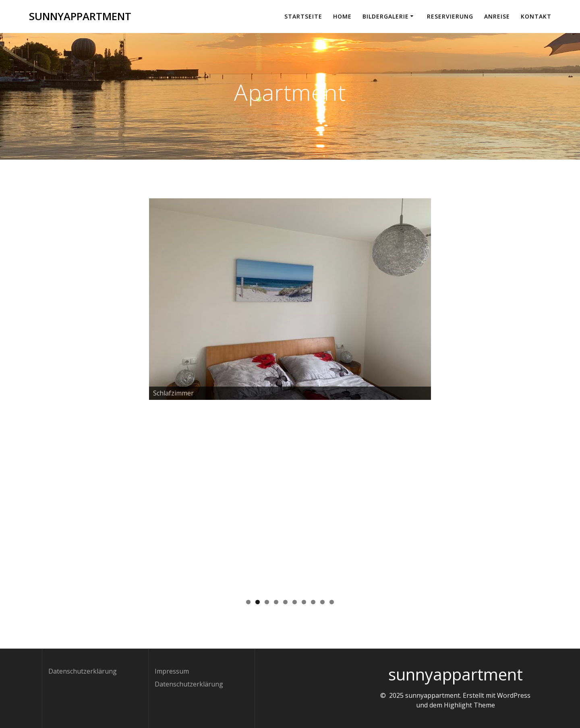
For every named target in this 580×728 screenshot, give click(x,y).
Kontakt (536, 16)
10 (332, 602)
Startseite (303, 16)
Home (342, 16)
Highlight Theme (469, 705)
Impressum (172, 671)
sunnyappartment (80, 17)
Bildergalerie (386, 16)
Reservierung (450, 16)
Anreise (497, 16)
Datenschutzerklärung (83, 671)
